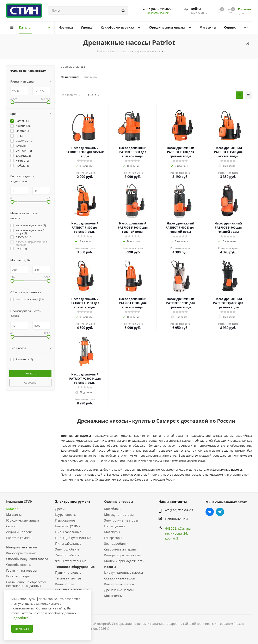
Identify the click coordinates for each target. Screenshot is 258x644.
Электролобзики (68, 549)
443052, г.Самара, (178, 528)
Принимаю (22, 629)
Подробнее (20, 618)
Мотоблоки (113, 509)
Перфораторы (66, 520)
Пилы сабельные (68, 532)
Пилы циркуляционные (73, 538)
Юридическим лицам (23, 520)
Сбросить (30, 383)
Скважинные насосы (120, 578)
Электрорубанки (68, 555)
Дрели (60, 509)
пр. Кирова (173, 533)
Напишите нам (176, 519)
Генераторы (113, 538)
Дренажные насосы (119, 590)
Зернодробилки (116, 543)
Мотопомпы (113, 596)
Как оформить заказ (21, 553)
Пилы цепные (115, 526)
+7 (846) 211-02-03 (160, 9)
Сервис (12, 526)
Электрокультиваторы (121, 520)
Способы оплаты (19, 565)
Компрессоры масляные (122, 555)
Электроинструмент (73, 501)
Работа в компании (21, 538)
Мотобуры (112, 532)
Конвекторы (64, 584)
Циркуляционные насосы (124, 572)
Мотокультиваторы (119, 514)
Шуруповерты (66, 514)
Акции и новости (19, 532)
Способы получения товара (27, 559)
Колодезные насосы (119, 584)
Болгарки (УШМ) (67, 526)
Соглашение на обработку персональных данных (26, 584)
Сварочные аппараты (120, 549)
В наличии (91, 77)
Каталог (12, 509)
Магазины (14, 514)
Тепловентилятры (69, 578)
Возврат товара (18, 576)
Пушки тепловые (68, 572)
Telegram (220, 512)
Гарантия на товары (21, 570)
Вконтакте (210, 512)
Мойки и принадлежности (124, 561)
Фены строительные (71, 561)
